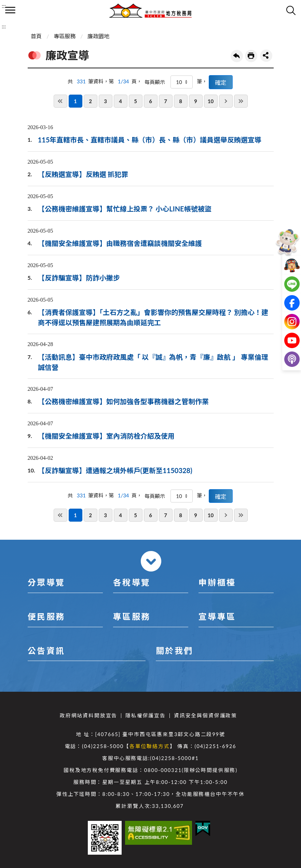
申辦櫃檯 (217, 582)
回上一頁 (237, 56)
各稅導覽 (132, 582)
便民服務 (46, 616)
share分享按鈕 (266, 56)
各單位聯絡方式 (150, 746)
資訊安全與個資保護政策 (206, 715)
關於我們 (175, 651)
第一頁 (60, 101)
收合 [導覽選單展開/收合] (151, 561)
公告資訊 (46, 651)
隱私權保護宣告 (146, 715)
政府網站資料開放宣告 (88, 715)
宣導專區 (217, 616)
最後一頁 (241, 101)
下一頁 (226, 101)
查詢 (291, 10)
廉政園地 (98, 36)
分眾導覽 (46, 582)
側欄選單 (10, 10)
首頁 (36, 36)
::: (4, 6)
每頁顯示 (155, 82)
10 (211, 101)
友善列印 (251, 56)
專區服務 (65, 36)
